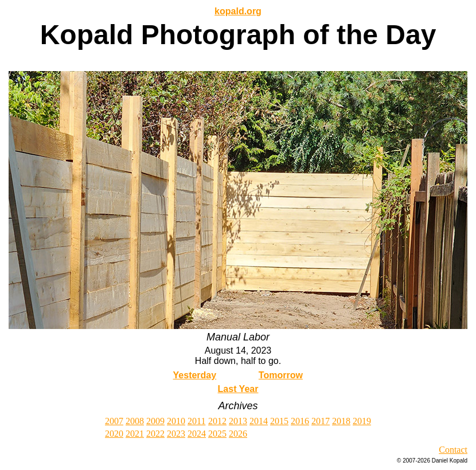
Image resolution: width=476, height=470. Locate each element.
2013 (238, 421)
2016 (300, 421)
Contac (452, 450)
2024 (197, 434)
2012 (217, 421)
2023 (176, 434)
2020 (114, 434)
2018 (341, 421)
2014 (259, 421)
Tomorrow (281, 375)
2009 (155, 421)
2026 (238, 434)
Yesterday (195, 375)
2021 (135, 434)
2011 (196, 421)
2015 (279, 421)
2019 (362, 421)
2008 (135, 421)
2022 (155, 434)
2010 (176, 421)
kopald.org (238, 11)
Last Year (238, 389)
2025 (217, 434)
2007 (114, 421)
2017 (321, 421)
